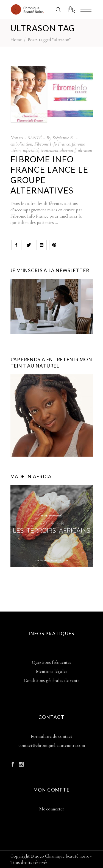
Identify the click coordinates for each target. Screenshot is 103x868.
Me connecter (52, 809)
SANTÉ (35, 138)
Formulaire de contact (51, 736)
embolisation (21, 144)
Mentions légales (52, 671)
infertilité (31, 150)
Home (16, 40)
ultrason (85, 150)
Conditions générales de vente (52, 680)
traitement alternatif (58, 150)
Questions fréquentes (51, 662)
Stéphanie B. (63, 138)
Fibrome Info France (52, 144)
